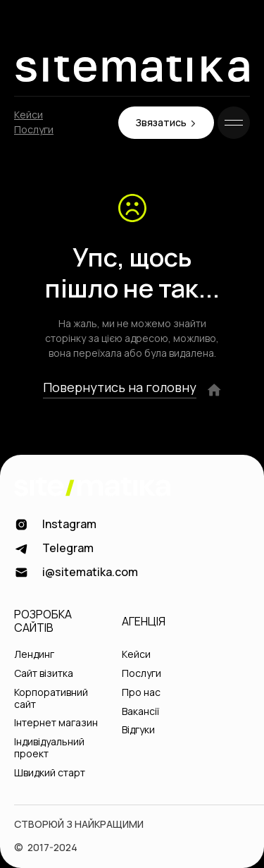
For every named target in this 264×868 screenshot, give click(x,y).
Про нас (141, 693)
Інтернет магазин (56, 723)
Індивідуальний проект (49, 748)
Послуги (34, 130)
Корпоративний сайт (51, 699)
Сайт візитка (44, 674)
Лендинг (34, 655)
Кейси (29, 115)
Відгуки (138, 730)
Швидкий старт (50, 773)
